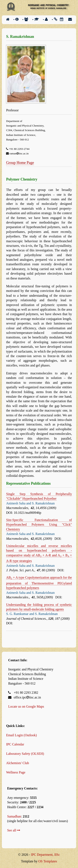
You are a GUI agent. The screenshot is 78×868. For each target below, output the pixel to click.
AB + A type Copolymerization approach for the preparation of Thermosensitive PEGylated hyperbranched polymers (39, 583)
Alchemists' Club (17, 763)
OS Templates (48, 861)
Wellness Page (16, 772)
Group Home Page (20, 163)
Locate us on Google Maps (26, 706)
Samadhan (14, 816)
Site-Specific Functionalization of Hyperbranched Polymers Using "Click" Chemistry (39, 525)
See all (14, 830)
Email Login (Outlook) (21, 735)
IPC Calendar (15, 744)
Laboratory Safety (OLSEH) (25, 754)
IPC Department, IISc (45, 855)
